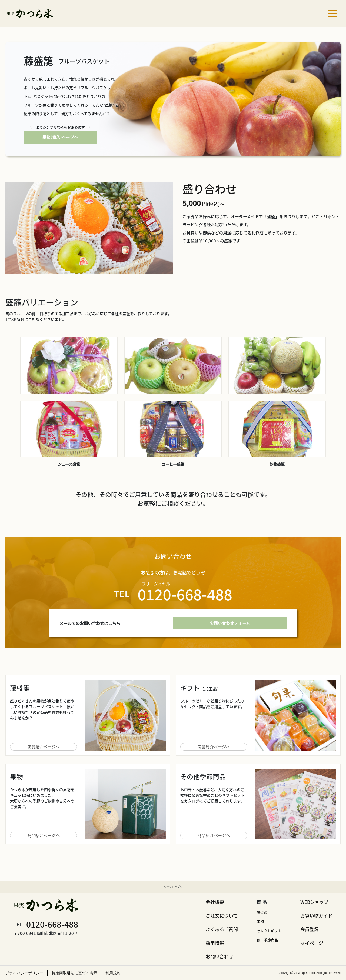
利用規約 (113, 973)
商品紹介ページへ (44, 747)
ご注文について (222, 916)
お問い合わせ (219, 956)
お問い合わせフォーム (230, 623)
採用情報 (215, 943)
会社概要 (215, 902)
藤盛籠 (262, 912)
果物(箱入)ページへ (60, 137)
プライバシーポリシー (24, 973)
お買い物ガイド (316, 916)
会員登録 (310, 929)
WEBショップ (314, 902)
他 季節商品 (267, 940)
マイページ (312, 943)
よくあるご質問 (222, 929)
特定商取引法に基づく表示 (74, 973)
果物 (260, 921)
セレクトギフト (269, 931)
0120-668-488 (52, 924)
